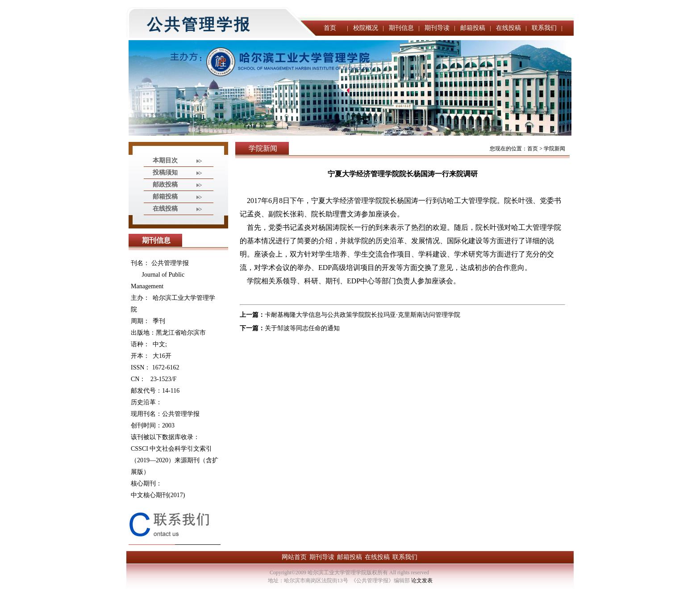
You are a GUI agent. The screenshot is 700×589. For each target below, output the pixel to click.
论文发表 (422, 581)
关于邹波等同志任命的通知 (302, 328)
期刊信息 (401, 28)
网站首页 (294, 557)
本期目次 (165, 160)
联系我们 (544, 28)
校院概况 (366, 28)
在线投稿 (508, 28)
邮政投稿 (165, 185)
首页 (330, 28)
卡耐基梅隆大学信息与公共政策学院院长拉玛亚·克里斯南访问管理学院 (362, 315)
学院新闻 (554, 149)
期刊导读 (437, 28)
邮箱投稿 (473, 28)
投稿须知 (165, 172)
